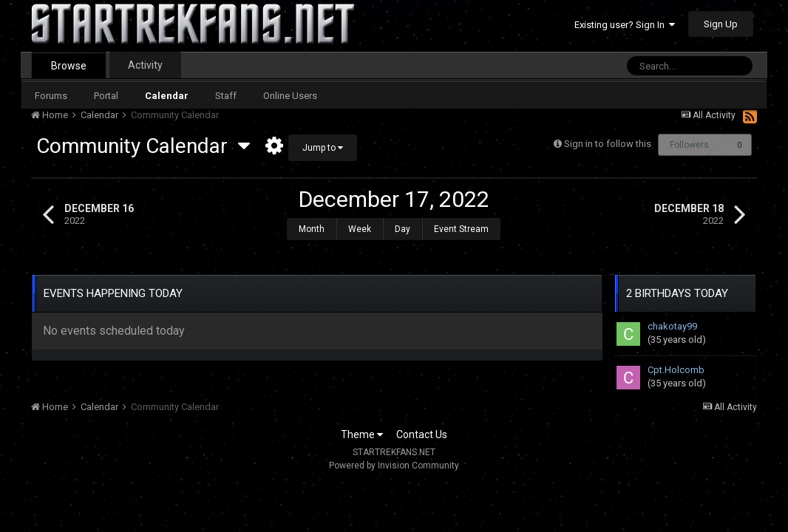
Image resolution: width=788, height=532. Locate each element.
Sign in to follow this (608, 144)
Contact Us (422, 427)
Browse (69, 66)
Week (360, 229)
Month (312, 229)
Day (403, 229)
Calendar (167, 96)
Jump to (323, 148)
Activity (145, 65)
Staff (226, 96)
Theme (362, 427)
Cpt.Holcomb (676, 362)
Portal (106, 96)
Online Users (290, 96)
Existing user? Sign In (625, 25)
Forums (51, 96)
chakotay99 (672, 319)
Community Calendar (143, 146)
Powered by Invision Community (394, 458)
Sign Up (721, 24)
